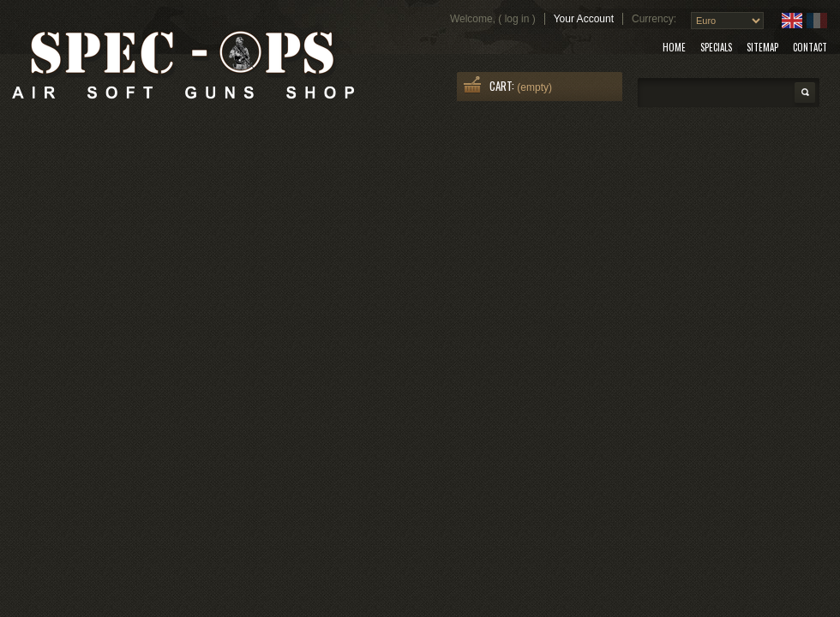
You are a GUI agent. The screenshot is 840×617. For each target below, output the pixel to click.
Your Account (584, 19)
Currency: (654, 19)
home (674, 47)
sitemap (762, 47)
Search (805, 93)
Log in (517, 19)
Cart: (502, 86)
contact (810, 47)
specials (716, 47)
